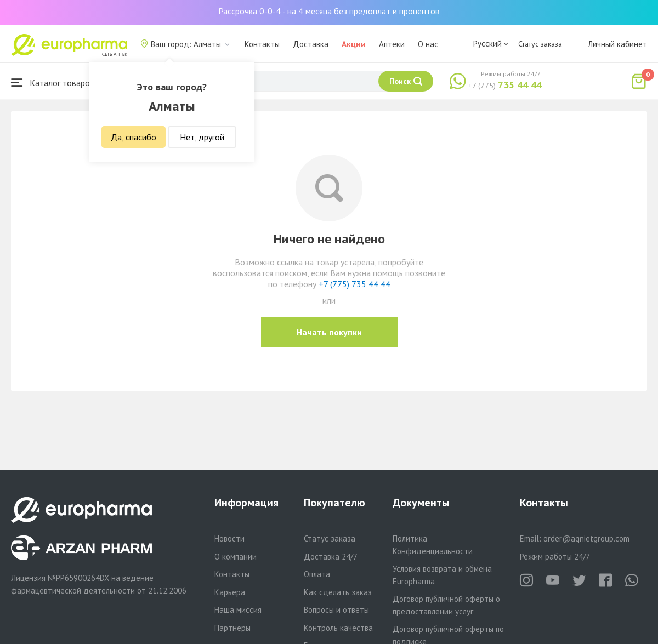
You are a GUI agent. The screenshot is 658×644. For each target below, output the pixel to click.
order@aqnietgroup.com (586, 538)
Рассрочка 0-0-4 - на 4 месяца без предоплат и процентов (329, 11)
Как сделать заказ (338, 592)
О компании (236, 557)
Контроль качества (338, 628)
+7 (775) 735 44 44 (354, 284)
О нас (428, 44)
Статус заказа (540, 44)
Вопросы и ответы (336, 610)
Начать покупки (329, 332)
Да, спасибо (134, 137)
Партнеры (232, 628)
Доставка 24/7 (331, 557)
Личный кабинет (617, 44)
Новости (229, 538)
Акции (354, 44)
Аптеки (392, 44)
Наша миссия (238, 610)
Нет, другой (202, 137)
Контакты (262, 44)
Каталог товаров (53, 82)
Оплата (317, 574)
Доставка (311, 44)
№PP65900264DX (78, 578)
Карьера (230, 592)
